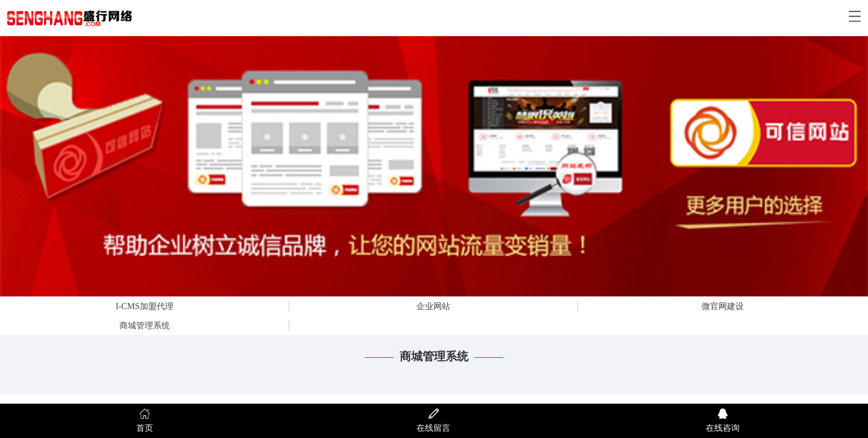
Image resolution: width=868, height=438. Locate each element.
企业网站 (433, 306)
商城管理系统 (145, 325)
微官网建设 (723, 306)
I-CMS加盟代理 (145, 306)
